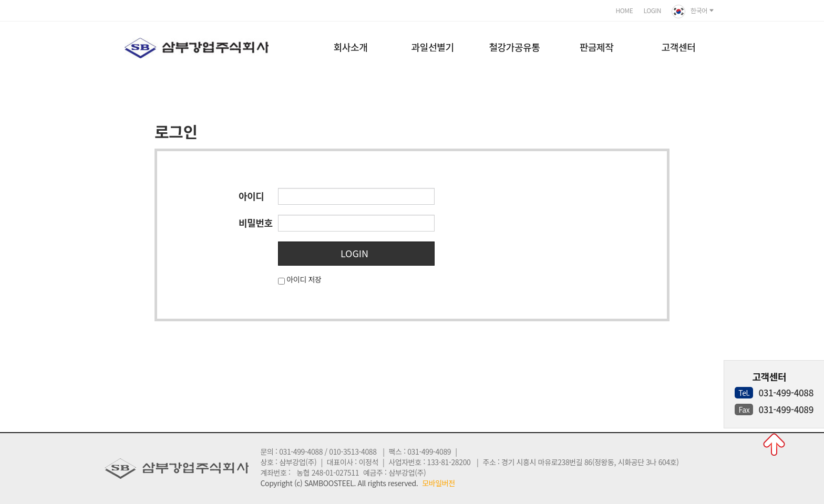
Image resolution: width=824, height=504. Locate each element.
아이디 (251, 196)
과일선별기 (433, 47)
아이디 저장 (304, 279)
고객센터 (679, 47)
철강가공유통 (514, 47)
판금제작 (597, 47)
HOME (624, 10)
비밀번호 (256, 223)
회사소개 (351, 47)
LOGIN (652, 10)
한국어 (693, 12)
